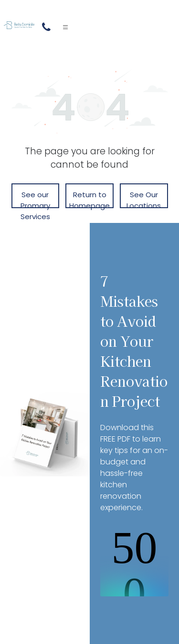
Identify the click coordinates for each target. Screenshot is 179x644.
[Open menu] (65, 27)
